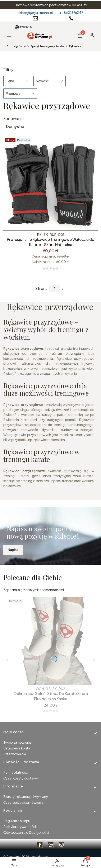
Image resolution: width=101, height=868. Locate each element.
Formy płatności (16, 772)
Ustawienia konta (17, 748)
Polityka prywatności (20, 827)
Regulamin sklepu (17, 821)
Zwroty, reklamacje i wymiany (26, 797)
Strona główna (16, 46)
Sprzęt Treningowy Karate (47, 46)
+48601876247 (71, 12)
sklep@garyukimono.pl (35, 13)
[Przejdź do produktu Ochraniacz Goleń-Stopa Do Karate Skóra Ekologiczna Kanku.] (50, 641)
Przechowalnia (15, 754)
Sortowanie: (14, 119)
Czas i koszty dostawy (21, 778)
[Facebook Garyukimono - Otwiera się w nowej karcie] (40, 845)
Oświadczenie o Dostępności (26, 832)
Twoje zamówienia (17, 742)
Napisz (13, 550)
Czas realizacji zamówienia (23, 802)
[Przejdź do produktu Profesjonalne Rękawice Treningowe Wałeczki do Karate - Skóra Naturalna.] (50, 184)
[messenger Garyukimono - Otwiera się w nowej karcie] (51, 845)
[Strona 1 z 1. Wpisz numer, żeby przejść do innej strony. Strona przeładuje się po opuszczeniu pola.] (55, 289)
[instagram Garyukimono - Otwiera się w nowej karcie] (61, 845)
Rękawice (75, 46)
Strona (41, 288)
